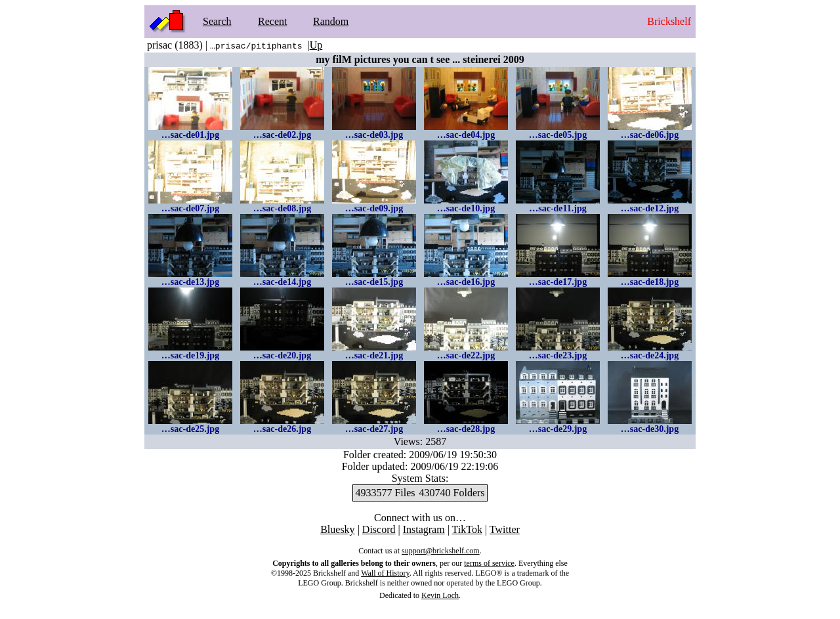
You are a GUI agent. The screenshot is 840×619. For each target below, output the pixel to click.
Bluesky (337, 529)
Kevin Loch (440, 595)
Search (217, 21)
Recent (272, 21)
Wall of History (385, 573)
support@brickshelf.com (441, 551)
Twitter (505, 529)
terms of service (489, 563)
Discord (379, 529)
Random (331, 21)
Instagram (424, 529)
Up (316, 45)
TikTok (467, 529)
